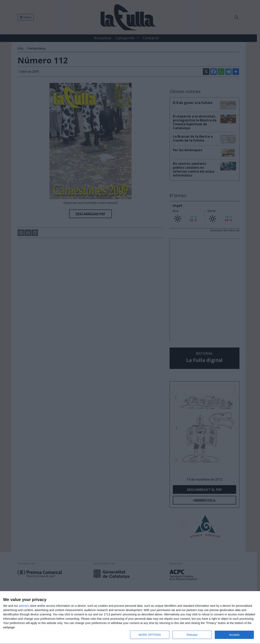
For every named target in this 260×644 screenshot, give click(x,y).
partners (24, 606)
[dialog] (130, 618)
